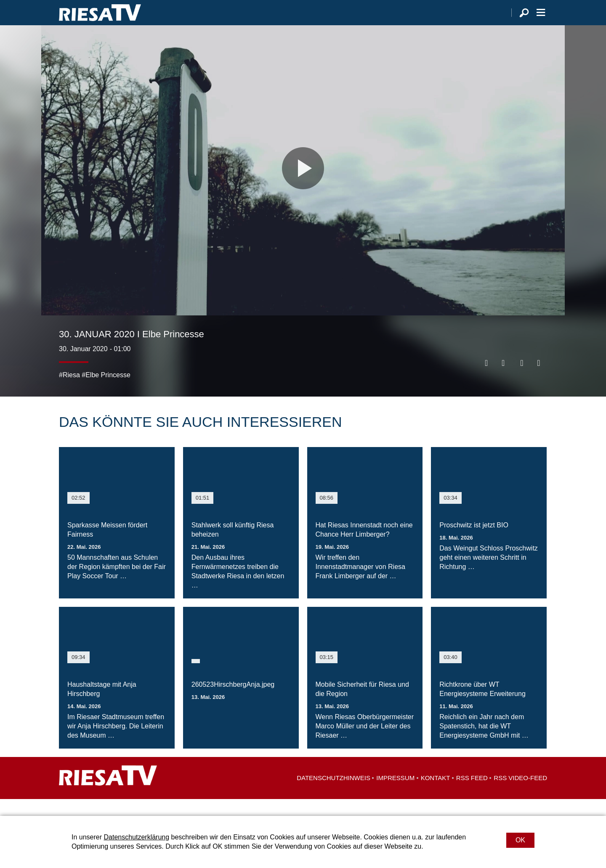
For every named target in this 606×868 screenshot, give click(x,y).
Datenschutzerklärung (136, 837)
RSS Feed (472, 795)
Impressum (395, 795)
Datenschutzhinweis (334, 795)
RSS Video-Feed (520, 795)
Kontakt (436, 795)
